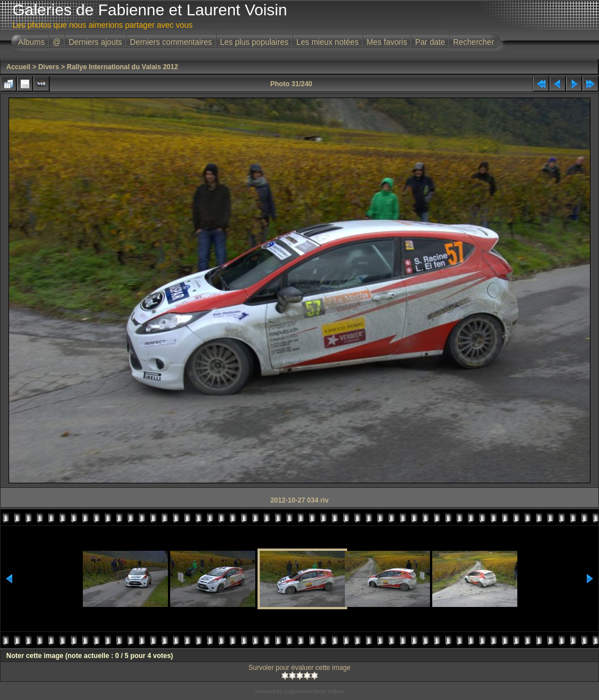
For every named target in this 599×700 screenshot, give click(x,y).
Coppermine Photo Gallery (314, 691)
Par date (430, 42)
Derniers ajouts (95, 42)
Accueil (18, 67)
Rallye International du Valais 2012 (123, 67)
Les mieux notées (327, 42)
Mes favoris (387, 42)
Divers (48, 67)
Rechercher (474, 42)
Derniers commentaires (171, 42)
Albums (31, 42)
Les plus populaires (254, 42)
